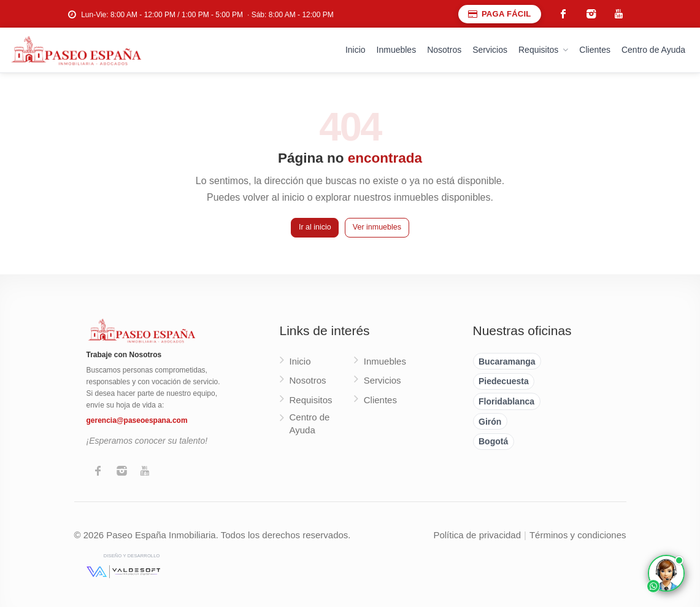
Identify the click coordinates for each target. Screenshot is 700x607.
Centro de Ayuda (653, 50)
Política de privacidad (477, 535)
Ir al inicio (315, 227)
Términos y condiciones (578, 535)
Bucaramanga (507, 361)
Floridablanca (506, 401)
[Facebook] (98, 472)
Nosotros (444, 50)
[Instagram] (121, 472)
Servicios (490, 50)
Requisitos (538, 50)
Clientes (595, 50)
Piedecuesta (504, 381)
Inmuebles (397, 50)
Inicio (356, 50)
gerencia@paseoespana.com (137, 420)
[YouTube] (145, 472)
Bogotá (493, 441)
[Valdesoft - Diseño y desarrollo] (123, 571)
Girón (490, 422)
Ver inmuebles (377, 227)
